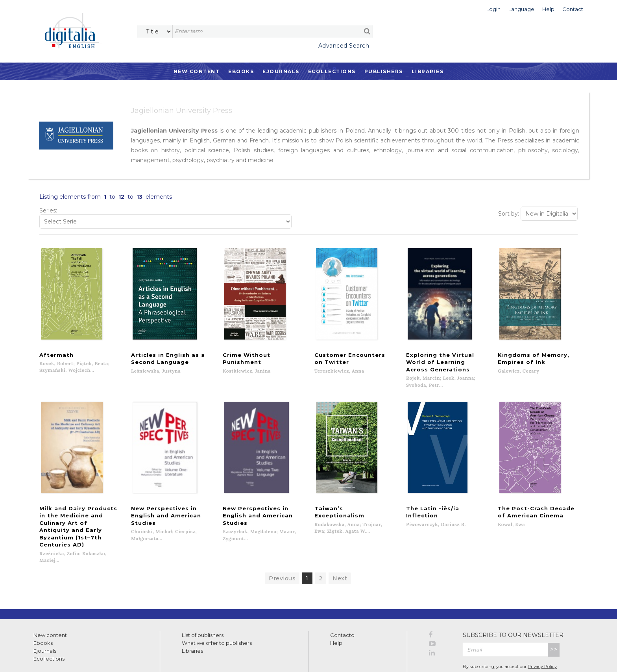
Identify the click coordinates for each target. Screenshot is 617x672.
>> (554, 620)
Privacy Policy (542, 637)
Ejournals (281, 71)
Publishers (384, 71)
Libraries (428, 71)
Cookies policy (136, 657)
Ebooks (241, 71)
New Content (197, 71)
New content (50, 606)
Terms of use (47, 657)
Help (336, 613)
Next (340, 549)
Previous (282, 549)
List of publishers (203, 606)
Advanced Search (344, 46)
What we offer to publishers (217, 613)
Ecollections (332, 71)
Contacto (342, 606)
